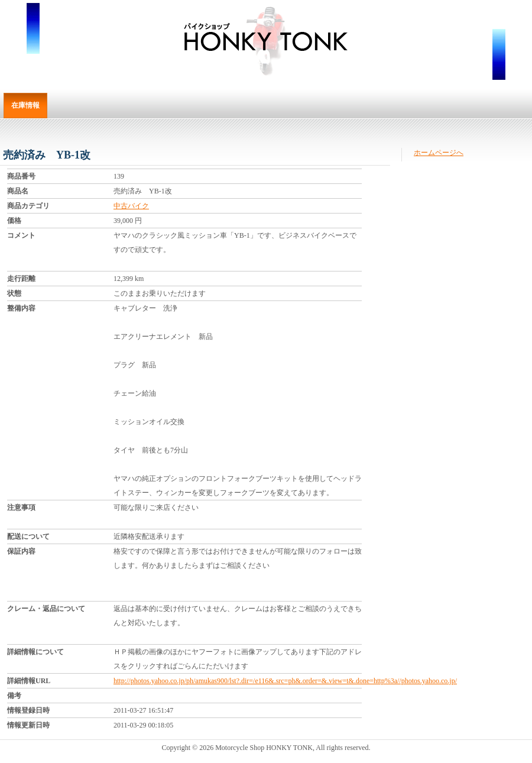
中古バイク (131, 206)
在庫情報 (25, 105)
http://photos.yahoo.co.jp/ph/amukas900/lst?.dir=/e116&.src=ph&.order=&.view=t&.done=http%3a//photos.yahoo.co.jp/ (285, 681)
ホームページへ (439, 153)
